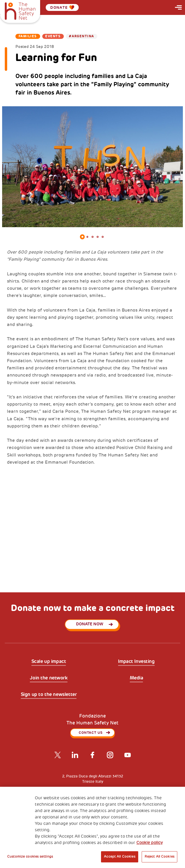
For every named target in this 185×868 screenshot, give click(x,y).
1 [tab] (82, 237)
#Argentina (81, 36)
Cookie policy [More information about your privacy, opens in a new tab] (150, 843)
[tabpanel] (93, 167)
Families (28, 36)
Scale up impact (49, 662)
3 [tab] (92, 237)
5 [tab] (103, 237)
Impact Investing (136, 662)
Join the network (49, 678)
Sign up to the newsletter (49, 695)
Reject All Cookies (159, 857)
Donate (62, 7)
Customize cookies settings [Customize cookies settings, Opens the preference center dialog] (30, 857)
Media (136, 678)
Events (53, 36)
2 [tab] (87, 237)
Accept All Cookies (119, 857)
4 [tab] (98, 237)
